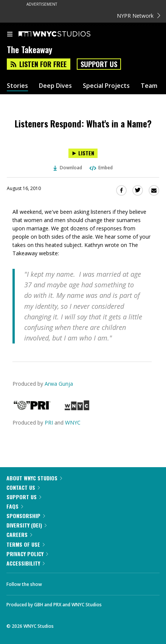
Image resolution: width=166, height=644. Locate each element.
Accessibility (26, 563)
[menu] (10, 35)
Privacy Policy (27, 554)
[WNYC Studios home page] (64, 34)
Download (68, 168)
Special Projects (106, 86)
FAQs (15, 506)
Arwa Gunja (59, 384)
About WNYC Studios (34, 478)
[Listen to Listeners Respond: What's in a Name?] (83, 153)
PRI (49, 422)
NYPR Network (139, 16)
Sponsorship (26, 516)
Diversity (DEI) (26, 525)
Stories (17, 86)
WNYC (73, 422)
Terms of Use (26, 544)
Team (149, 86)
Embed (101, 168)
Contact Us (23, 487)
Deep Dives (55, 86)
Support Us (99, 64)
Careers (19, 534)
